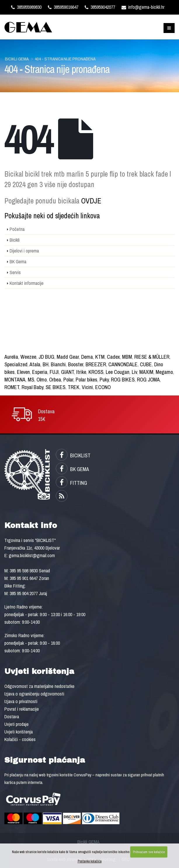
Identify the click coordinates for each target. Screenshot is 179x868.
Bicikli (15, 240)
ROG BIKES (123, 380)
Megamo (164, 372)
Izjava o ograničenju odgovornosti (34, 694)
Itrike (81, 372)
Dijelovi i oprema (24, 251)
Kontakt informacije (27, 283)
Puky (104, 380)
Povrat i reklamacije (22, 709)
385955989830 (26, 7)
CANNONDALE (123, 364)
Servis (15, 272)
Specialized (16, 364)
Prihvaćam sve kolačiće (149, 852)
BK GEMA (72, 469)
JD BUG (46, 357)
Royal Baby (32, 387)
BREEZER (96, 364)
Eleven (23, 372)
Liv (134, 372)
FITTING (71, 483)
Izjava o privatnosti (21, 701)
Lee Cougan (118, 372)
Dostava (12, 717)
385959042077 (100, 7)
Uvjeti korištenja (19, 732)
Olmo (42, 380)
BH (46, 364)
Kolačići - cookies (20, 739)
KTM (100, 357)
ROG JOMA (148, 380)
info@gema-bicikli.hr (143, 7)
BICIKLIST (73, 455)
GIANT (67, 372)
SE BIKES (55, 387)
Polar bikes (86, 380)
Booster (76, 364)
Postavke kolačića (90, 861)
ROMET (12, 387)
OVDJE (91, 201)
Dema (87, 357)
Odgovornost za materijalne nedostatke (39, 686)
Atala (35, 364)
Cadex (113, 357)
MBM (127, 357)
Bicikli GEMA (17, 59)
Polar (68, 380)
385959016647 (63, 7)
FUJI (54, 372)
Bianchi (58, 364)
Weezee (28, 357)
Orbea (55, 380)
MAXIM (146, 372)
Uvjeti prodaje (16, 724)
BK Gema (18, 262)
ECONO (103, 387)
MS (31, 380)
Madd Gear (68, 357)
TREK (74, 387)
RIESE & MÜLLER (152, 357)
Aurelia (11, 357)
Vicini (87, 387)
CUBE (146, 364)
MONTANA (15, 380)
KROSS (96, 372)
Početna (17, 229)
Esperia (40, 372)
